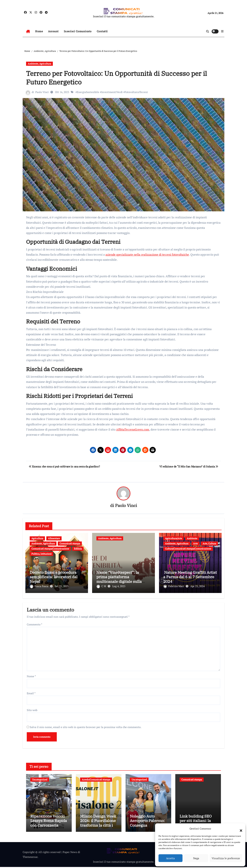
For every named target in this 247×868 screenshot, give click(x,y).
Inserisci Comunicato (78, 31)
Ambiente (192, 538)
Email (31, 692)
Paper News (70, 853)
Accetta (170, 858)
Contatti (102, 31)
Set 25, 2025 (62, 586)
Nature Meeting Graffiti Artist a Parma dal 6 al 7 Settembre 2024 (190, 577)
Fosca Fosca (39, 586)
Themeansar (30, 858)
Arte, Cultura (209, 544)
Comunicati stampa (70, 544)
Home (39, 31)
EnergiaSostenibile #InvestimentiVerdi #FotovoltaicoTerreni (112, 92)
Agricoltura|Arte (174, 538)
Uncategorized (40, 778)
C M (102, 586)
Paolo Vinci (42, 92)
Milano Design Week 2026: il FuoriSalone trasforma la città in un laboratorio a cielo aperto (98, 826)
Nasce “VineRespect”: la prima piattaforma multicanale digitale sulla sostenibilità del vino (119, 579)
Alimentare (54, 538)
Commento (34, 623)
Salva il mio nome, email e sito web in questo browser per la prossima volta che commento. (86, 726)
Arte (195, 544)
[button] (239, 829)
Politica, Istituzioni (41, 554)
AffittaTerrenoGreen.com (133, 429)
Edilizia (78, 549)
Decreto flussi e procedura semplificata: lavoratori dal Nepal (54, 577)
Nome (31, 675)
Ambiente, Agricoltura (39, 64)
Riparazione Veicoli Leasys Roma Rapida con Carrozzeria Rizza (49, 824)
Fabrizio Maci (174, 586)
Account (53, 31)
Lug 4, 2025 (119, 586)
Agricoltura (37, 538)
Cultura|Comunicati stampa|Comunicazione (188, 549)
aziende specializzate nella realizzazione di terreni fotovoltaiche (147, 255)
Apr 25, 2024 (198, 586)
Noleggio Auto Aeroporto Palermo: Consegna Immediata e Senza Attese (147, 826)
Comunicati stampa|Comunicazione (50, 549)
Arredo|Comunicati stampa (96, 778)
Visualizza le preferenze (226, 858)
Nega (196, 858)
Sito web (32, 709)
